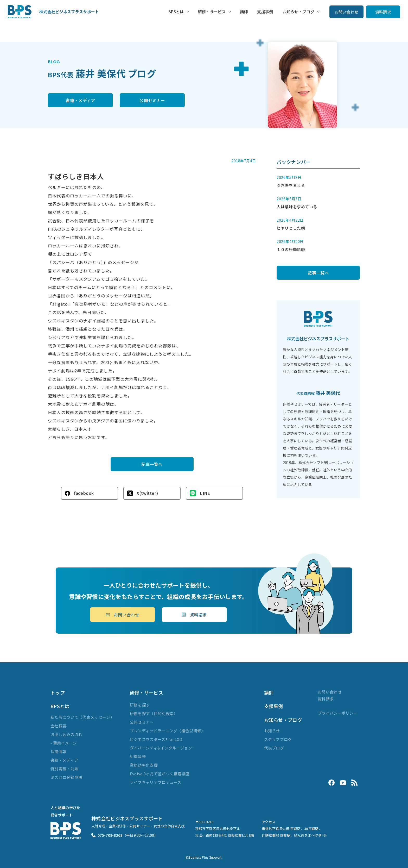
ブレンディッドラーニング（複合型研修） (168, 731)
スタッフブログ (278, 739)
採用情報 (58, 751)
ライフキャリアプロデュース (156, 782)
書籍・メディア (80, 100)
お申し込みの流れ (66, 734)
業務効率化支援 (144, 765)
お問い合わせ (347, 12)
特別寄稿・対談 (64, 769)
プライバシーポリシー (338, 713)
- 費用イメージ (64, 743)
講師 (244, 12)
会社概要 (58, 726)
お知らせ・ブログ (298, 12)
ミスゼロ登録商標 (66, 777)
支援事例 (265, 12)
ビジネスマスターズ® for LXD (156, 739)
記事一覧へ (152, 464)
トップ (58, 692)
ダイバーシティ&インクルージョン (161, 748)
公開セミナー (152, 100)
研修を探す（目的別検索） (154, 713)
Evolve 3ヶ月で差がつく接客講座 (160, 774)
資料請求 (383, 12)
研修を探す (140, 705)
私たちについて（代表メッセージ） (82, 717)
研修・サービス (212, 12)
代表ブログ (274, 748)
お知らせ (272, 731)
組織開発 (138, 756)
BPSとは (176, 12)
